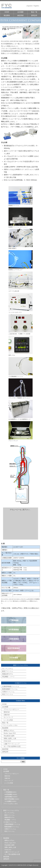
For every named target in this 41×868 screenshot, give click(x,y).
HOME (7, 12)
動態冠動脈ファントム (10, 689)
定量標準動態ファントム (11, 686)
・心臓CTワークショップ (11, 744)
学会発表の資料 (9, 845)
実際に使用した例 (10, 847)
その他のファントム (10, 822)
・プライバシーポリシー (11, 709)
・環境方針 (6, 712)
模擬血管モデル (8, 674)
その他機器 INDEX (10, 801)
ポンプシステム (8, 669)
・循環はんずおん (8, 731)
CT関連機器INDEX (10, 792)
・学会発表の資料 (8, 736)
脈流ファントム (8, 671)
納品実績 (20, 15)
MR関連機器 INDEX (11, 794)
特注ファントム (8, 694)
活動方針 (7, 778)
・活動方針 (6, 715)
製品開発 (7, 15)
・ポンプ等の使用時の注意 (11, 746)
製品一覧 (34, 12)
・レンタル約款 (8, 720)
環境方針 (7, 776)
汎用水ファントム (8, 692)
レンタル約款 (9, 783)
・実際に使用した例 (9, 739)
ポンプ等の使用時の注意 (12, 854)
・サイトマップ (8, 717)
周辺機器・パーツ (8, 677)
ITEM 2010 (8, 850)
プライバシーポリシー (12, 774)
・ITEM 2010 (7, 741)
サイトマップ (9, 781)
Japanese (30, 6)
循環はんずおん (9, 840)
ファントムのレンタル (10, 725)
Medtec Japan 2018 (10, 843)
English (36, 6)
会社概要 (20, 12)
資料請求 (34, 15)
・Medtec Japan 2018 (9, 733)
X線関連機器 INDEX (11, 797)
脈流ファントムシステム (11, 810)
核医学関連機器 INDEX (12, 799)
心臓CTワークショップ (12, 852)
